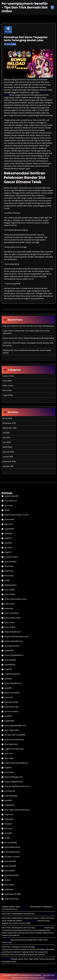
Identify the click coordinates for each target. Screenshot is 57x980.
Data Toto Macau (12, 613)
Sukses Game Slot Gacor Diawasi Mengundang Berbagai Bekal (28, 338)
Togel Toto (9, 815)
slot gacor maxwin (12, 857)
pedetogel (9, 609)
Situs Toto (8, 754)
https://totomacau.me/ (14, 740)
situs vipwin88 (10, 660)
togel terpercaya (12, 899)
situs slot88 (9, 885)
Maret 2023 (7, 447)
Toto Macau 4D (11, 501)
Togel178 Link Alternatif (14, 749)
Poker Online (8, 386)
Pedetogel (9, 819)
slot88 (7, 510)
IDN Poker (40, 928)
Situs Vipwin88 (10, 866)
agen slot (8, 524)
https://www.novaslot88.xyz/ (16, 763)
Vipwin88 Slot (10, 665)
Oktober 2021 (8, 466)
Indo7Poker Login (11, 707)
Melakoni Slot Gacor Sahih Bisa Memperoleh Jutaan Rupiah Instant (27, 352)
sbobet (7, 880)
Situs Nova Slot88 (11, 876)
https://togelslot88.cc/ (14, 655)
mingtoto (8, 824)
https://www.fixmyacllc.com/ (17, 637)
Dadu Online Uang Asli (44, 914)
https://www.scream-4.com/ (17, 515)
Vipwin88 (8, 534)
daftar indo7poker (12, 693)
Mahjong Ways (10, 585)
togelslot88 (9, 529)
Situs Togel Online (12, 730)
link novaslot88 (11, 843)
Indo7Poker (9, 567)
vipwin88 (8, 543)
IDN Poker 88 (10, 791)
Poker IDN (8, 698)
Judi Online (7, 381)
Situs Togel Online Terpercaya (17, 810)
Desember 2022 (9, 462)
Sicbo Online (10, 623)
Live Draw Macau (11, 712)
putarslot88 (9, 520)
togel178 (8, 538)
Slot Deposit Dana (12, 646)
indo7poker (9, 576)
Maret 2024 (7, 418)
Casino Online (8, 376)
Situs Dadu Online (30, 921)
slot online (9, 506)
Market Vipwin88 (11, 496)
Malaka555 (9, 651)
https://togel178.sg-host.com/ (17, 787)
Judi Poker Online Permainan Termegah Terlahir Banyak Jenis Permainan (28, 344)
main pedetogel (11, 796)
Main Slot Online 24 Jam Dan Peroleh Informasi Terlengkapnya (28, 326)
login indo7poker (11, 702)
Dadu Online (9, 604)
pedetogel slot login (13, 894)
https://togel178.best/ (14, 782)
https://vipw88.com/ (13, 684)
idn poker (8, 548)
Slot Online (11, 44)
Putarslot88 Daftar (12, 847)
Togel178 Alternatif (12, 674)
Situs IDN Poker (11, 562)
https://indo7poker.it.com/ (16, 599)
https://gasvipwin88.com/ (15, 726)
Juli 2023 (6, 433)
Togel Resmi (9, 805)
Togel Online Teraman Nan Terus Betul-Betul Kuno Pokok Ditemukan (26, 332)
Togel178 (8, 670)
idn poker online (11, 557)
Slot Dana (8, 829)
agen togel (9, 758)
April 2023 (7, 442)
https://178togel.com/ (14, 777)
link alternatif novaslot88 (15, 735)
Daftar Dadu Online (12, 618)
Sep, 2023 (8, 30)
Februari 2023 (8, 452)
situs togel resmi (11, 744)
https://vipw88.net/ (13, 632)
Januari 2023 (8, 457)
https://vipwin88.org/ (13, 641)
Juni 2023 (6, 438)
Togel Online (8, 395)
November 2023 (9, 423)
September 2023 (10, 428)
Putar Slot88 (10, 590)
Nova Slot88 (9, 871)
